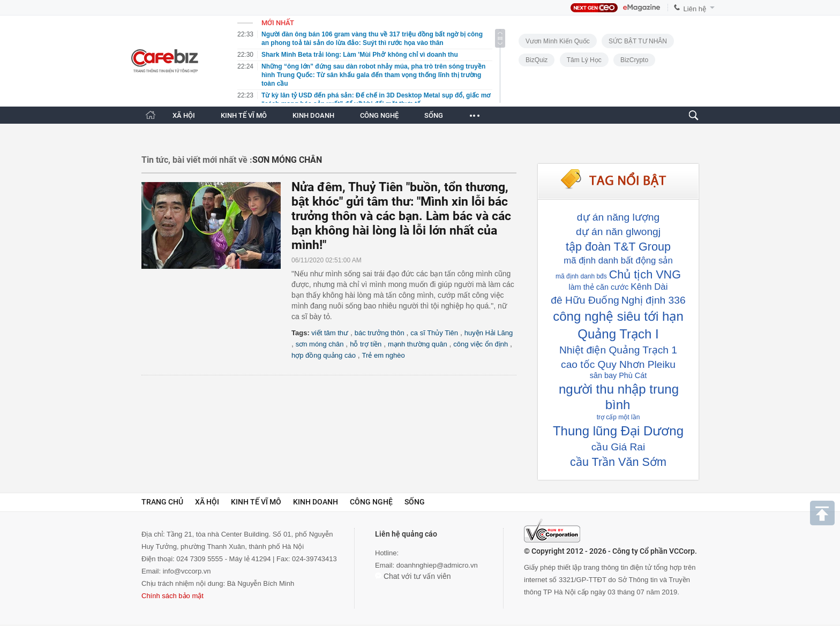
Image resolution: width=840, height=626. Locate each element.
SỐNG (434, 115)
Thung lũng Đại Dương (618, 431)
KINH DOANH (313, 115)
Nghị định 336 (654, 300)
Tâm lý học (584, 60)
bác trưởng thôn (380, 333)
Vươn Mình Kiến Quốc (558, 41)
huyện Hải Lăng (489, 333)
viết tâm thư (330, 333)
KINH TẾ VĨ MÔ (244, 115)
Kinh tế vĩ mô (256, 502)
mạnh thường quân (418, 344)
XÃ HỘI (184, 115)
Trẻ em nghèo (384, 355)
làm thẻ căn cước (599, 287)
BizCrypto (634, 60)
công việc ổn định (481, 344)
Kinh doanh (316, 502)
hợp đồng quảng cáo (324, 355)
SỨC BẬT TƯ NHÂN (638, 41)
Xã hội (207, 502)
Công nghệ (371, 502)
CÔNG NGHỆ (379, 115)
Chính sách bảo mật (172, 596)
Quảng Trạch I (618, 334)
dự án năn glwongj (618, 232)
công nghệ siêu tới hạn (618, 316)
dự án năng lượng (618, 217)
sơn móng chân (320, 344)
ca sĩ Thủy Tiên (434, 333)
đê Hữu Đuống (585, 300)
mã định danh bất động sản (618, 261)
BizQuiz (537, 60)
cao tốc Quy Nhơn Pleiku (618, 364)
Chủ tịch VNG (645, 274)
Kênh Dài (649, 287)
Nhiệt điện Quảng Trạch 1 (618, 350)
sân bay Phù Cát (618, 375)
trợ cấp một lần (618, 417)
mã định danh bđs (581, 276)
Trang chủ (162, 502)
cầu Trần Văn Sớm (618, 462)
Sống (415, 502)
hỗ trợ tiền (366, 344)
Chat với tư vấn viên (413, 576)
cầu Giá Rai (618, 447)
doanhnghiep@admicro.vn (437, 565)
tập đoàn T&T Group (618, 247)
